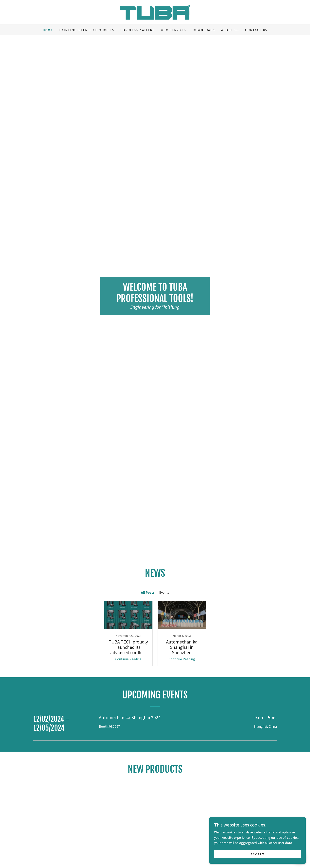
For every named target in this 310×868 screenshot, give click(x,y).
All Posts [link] (148, 592)
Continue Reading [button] (128, 659)
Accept (266, 854)
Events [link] (164, 592)
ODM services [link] (174, 30)
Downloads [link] (204, 30)
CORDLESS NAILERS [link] (138, 30)
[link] (155, 12)
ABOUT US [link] (230, 30)
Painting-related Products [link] (87, 30)
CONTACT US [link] (256, 30)
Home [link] (48, 30)
